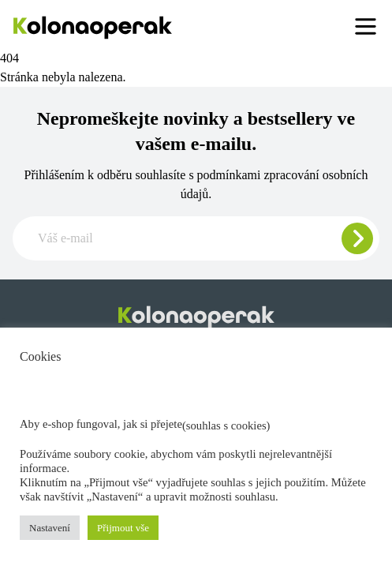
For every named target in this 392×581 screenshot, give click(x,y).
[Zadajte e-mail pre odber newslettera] (196, 238)
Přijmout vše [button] (123, 528)
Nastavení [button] (50, 528)
